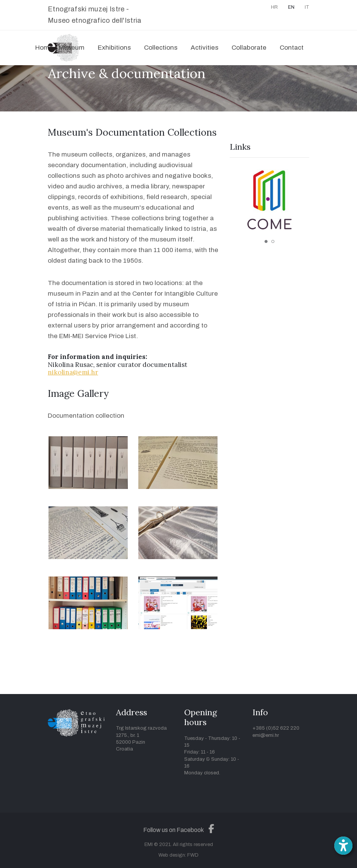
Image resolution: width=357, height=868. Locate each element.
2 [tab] (273, 241)
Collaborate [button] (249, 48)
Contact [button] (292, 48)
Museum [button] (72, 48)
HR (274, 7)
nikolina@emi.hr (73, 372)
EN (291, 7)
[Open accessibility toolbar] (343, 846)
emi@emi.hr (266, 735)
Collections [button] (161, 48)
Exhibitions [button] (114, 48)
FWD (193, 855)
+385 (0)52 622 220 (276, 728)
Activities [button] (204, 48)
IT (307, 7)
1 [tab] (266, 241)
